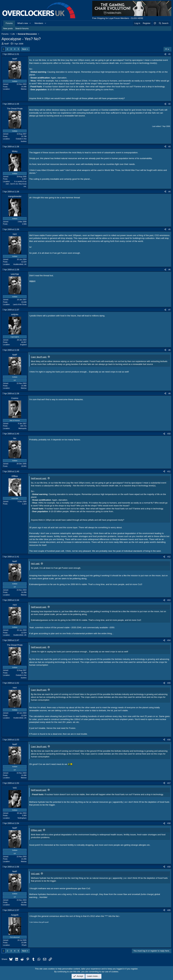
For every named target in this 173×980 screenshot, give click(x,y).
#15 (169, 683)
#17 (169, 783)
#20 (169, 910)
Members (39, 23)
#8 (169, 350)
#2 (169, 104)
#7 (169, 310)
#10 (169, 434)
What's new (23, 23)
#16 (169, 740)
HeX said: (35, 564)
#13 (169, 600)
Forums (9, 23)
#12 (169, 557)
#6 (169, 270)
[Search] (163, 23)
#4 (169, 192)
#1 (169, 54)
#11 (169, 471)
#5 (169, 229)
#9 (169, 394)
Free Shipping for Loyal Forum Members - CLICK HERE (118, 18)
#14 (169, 640)
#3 (169, 147)
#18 (169, 823)
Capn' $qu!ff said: (39, 357)
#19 (169, 867)
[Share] (165, 54)
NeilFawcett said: (39, 478)
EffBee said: (36, 830)
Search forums (22, 28)
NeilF (7, 44)
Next (24, 49)
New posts (8, 28)
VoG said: (35, 874)
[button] (30, 23)
